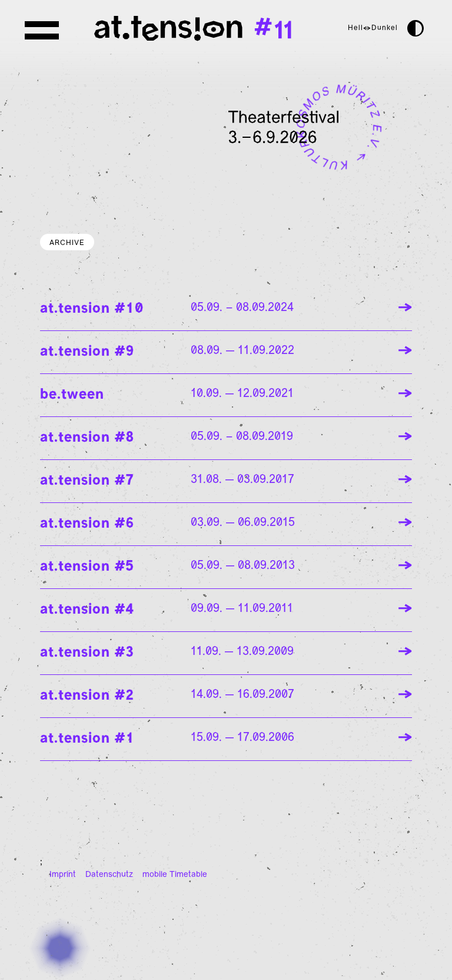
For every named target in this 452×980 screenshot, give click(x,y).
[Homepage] (160, 29)
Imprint (63, 875)
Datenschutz (109, 875)
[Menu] (45, 31)
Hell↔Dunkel (373, 28)
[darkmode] (416, 28)
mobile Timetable (175, 875)
